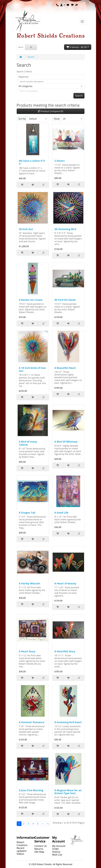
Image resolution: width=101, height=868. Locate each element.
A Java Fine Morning (31, 790)
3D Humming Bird (65, 229)
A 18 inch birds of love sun (32, 369)
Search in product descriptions (32, 82)
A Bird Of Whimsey (66, 442)
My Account (59, 846)
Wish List (57, 855)
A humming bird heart (68, 722)
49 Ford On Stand (65, 300)
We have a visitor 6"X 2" (32, 162)
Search (31, 57)
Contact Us (41, 846)
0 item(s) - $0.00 (77, 47)
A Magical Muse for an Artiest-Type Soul (68, 792)
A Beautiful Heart (65, 368)
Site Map (39, 852)
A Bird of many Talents (28, 443)
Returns (39, 849)
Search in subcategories (29, 91)
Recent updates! (22, 849)
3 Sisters (60, 161)
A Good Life (61, 513)
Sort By (22, 119)
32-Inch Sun (26, 229)
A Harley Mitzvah (29, 583)
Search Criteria (24, 72)
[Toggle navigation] (82, 22)
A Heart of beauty (65, 583)
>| (48, 824)
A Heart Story (27, 651)
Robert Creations (22, 844)
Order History (56, 850)
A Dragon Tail (27, 513)
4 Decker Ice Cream (31, 300)
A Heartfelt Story (65, 651)
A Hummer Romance (32, 722)
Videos (20, 854)
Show (57, 119)
